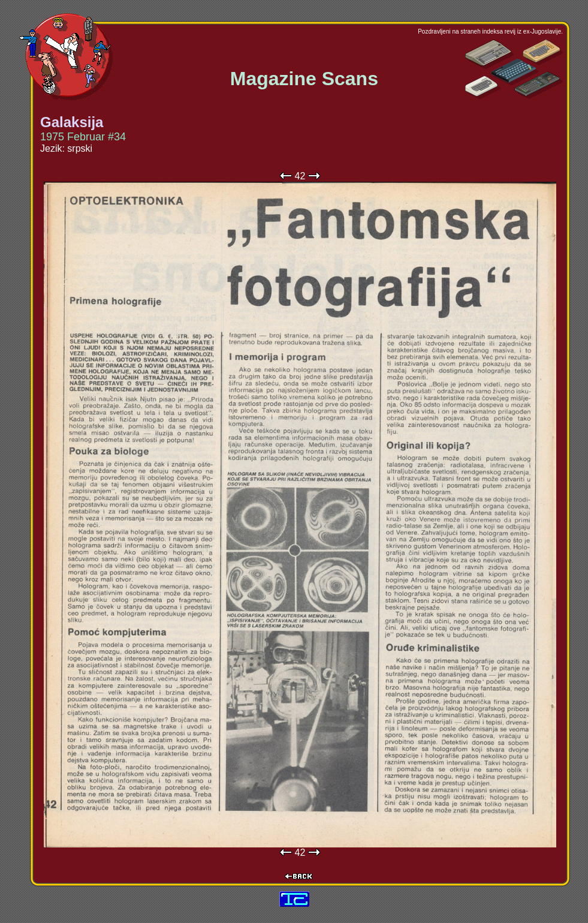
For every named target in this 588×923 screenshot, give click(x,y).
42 (300, 176)
